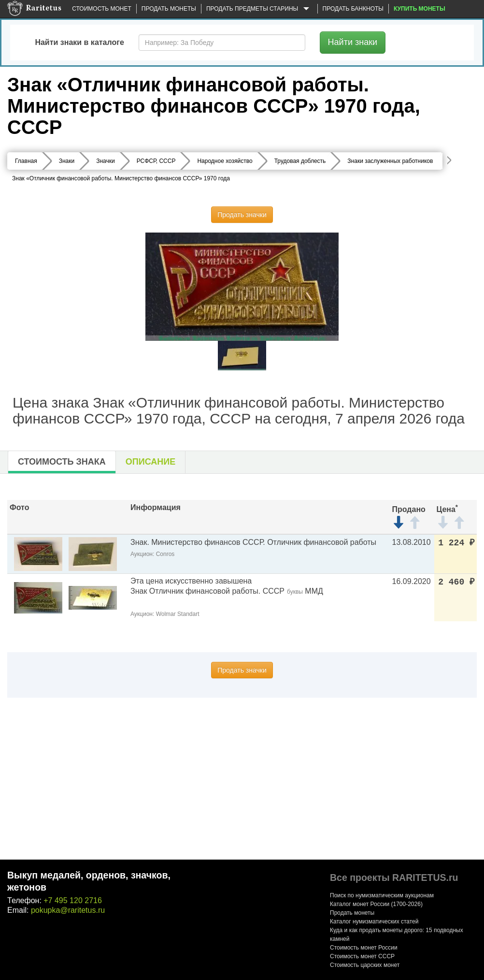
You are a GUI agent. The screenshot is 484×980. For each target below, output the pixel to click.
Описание (150, 462)
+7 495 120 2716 (73, 900)
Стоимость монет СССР (362, 956)
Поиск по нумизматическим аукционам (382, 895)
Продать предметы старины (259, 9)
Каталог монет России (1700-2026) (376, 904)
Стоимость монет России (364, 948)
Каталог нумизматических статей (374, 921)
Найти (353, 42)
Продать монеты (169, 9)
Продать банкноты (353, 9)
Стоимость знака (62, 462)
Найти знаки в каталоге (79, 42)
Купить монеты (420, 9)
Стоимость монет (101, 9)
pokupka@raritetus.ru (68, 910)
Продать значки (242, 215)
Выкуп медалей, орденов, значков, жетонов (89, 881)
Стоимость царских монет (365, 965)
